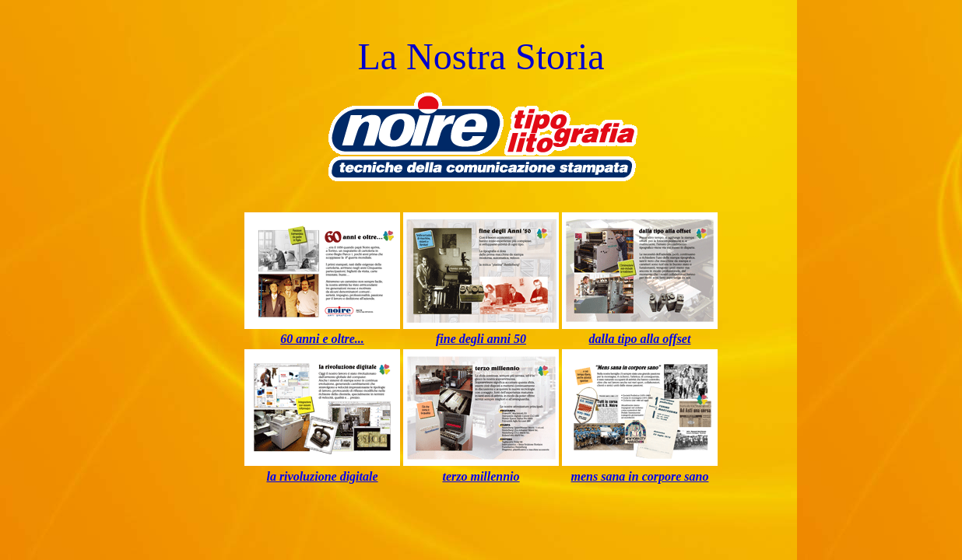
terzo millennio (481, 476)
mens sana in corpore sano (640, 476)
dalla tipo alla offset (640, 339)
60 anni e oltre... (322, 339)
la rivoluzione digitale (322, 476)
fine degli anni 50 (481, 339)
